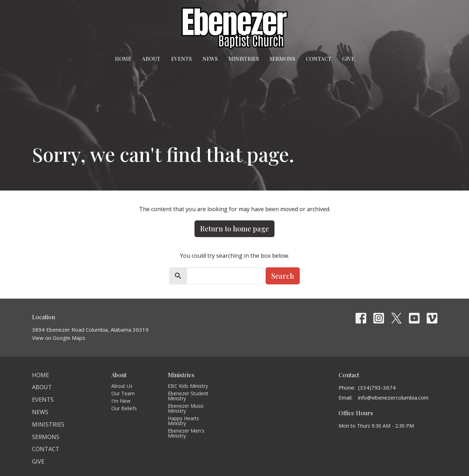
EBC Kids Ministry (188, 386)
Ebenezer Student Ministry (188, 396)
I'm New (121, 401)
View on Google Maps (59, 338)
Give (348, 59)
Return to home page (234, 228)
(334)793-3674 (377, 387)
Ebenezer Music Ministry (186, 408)
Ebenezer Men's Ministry (186, 433)
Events (181, 59)
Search (283, 276)
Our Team (123, 393)
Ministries (244, 59)
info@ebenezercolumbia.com (393, 397)
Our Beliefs (124, 408)
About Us (122, 386)
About (151, 59)
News (210, 59)
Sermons (282, 59)
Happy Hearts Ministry (183, 421)
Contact (319, 59)
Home (123, 59)
